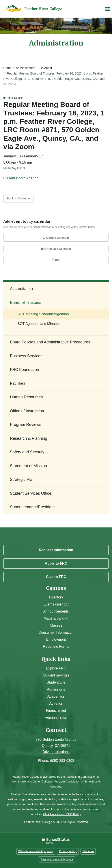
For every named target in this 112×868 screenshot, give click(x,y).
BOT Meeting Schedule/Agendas (43, 314)
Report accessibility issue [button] (57, 859)
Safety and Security (27, 452)
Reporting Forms (56, 646)
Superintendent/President (32, 507)
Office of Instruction (27, 411)
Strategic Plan (22, 480)
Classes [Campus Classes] (56, 625)
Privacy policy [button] (68, 851)
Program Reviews (26, 425)
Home (7, 68)
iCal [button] (56, 260)
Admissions (56, 689)
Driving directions (56, 752)
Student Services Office (31, 493)
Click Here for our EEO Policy (62, 814)
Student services (56, 675)
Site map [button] (88, 851)
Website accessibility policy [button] (36, 851)
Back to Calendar (19, 198)
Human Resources (26, 397)
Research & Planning (29, 438)
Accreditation (21, 289)
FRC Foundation (24, 370)
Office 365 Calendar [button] (56, 249)
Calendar (46, 68)
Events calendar (56, 604)
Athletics (56, 703)
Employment (56, 639)
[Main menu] (107, 9)
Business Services (26, 356)
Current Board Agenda (21, 178)
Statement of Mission (28, 466)
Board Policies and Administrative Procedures (50, 342)
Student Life (56, 682)
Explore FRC (56, 668)
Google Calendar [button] (56, 238)
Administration (25, 68)
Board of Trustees (26, 303)
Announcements (56, 611)
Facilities (18, 383)
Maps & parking (56, 618)
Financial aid (56, 710)
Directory (56, 597)
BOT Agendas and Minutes (38, 324)
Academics (56, 696)
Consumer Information (56, 632)
